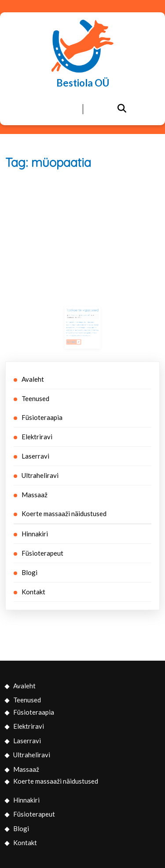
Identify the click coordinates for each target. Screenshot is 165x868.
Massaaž (35, 495)
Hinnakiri (35, 534)
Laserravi (35, 456)
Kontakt (33, 592)
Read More (75, 338)
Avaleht (33, 379)
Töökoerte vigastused (82, 312)
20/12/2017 (75, 316)
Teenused (35, 398)
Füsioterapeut (42, 553)
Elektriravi (37, 437)
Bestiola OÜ (83, 83)
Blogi (29, 572)
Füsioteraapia (42, 417)
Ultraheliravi (40, 475)
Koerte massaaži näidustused (64, 514)
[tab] (44, 109)
